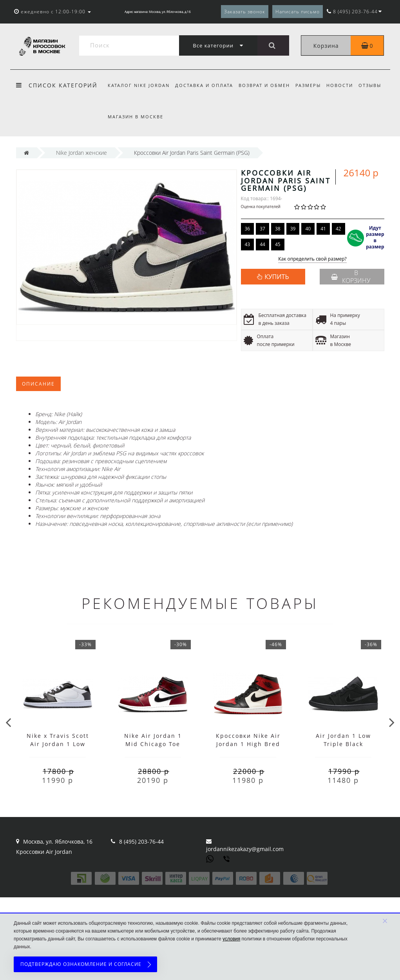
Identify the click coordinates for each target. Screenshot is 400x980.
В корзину (351, 277)
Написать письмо (298, 12)
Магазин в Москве (136, 117)
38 (278, 229)
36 (248, 229)
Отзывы (376, 85)
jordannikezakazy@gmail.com (245, 849)
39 (293, 229)
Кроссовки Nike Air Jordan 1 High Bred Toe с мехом (248, 744)
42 (338, 229)
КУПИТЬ (277, 277)
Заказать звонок (245, 12)
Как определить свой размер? (312, 259)
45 (278, 244)
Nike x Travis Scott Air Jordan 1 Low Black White (58, 744)
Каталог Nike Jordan (139, 85)
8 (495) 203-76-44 (141, 841)
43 (248, 244)
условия (231, 939)
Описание (38, 384)
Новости (345, 85)
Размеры (312, 85)
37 (262, 229)
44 (262, 244)
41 (323, 229)
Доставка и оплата (205, 85)
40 (308, 229)
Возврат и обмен (267, 85)
